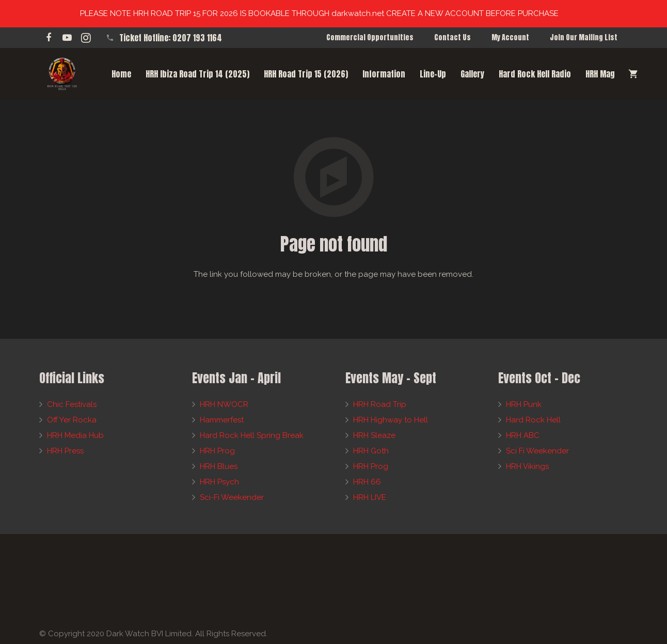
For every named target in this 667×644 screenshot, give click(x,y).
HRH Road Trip (380, 404)
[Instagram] (86, 38)
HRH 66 (367, 482)
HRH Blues (219, 466)
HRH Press (65, 451)
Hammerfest (222, 420)
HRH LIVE (370, 497)
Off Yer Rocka (72, 420)
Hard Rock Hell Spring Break (252, 435)
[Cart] (633, 74)
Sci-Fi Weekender (232, 497)
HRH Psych (219, 482)
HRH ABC (523, 435)
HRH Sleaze (374, 435)
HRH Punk (524, 404)
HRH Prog (217, 451)
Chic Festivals (72, 404)
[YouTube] (67, 38)
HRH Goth (371, 451)
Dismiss (574, 13)
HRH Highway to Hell (391, 420)
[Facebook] (49, 38)
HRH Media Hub (75, 435)
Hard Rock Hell (533, 420)
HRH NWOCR (224, 404)
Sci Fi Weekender (537, 451)
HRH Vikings (527, 466)
